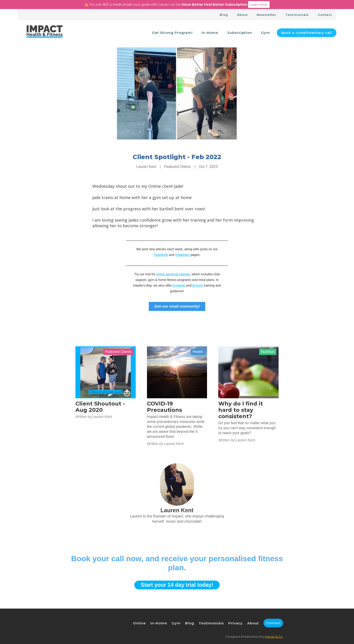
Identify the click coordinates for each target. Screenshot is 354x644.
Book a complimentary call (307, 33)
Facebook (161, 255)
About (242, 15)
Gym (265, 33)
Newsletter (267, 15)
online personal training (173, 274)
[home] (45, 33)
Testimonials (297, 15)
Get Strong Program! (172, 33)
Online (139, 623)
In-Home (210, 33)
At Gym (198, 285)
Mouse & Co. (274, 637)
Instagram (182, 255)
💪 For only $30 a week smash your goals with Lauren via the (177, 5)
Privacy (235, 623)
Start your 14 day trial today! (177, 585)
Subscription (240, 33)
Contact (325, 15)
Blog (224, 15)
